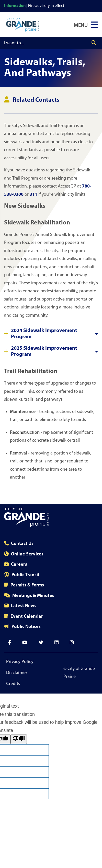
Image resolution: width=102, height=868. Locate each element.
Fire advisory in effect (46, 6)
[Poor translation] (19, 739)
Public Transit (26, 575)
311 (33, 195)
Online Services (27, 554)
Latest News (24, 606)
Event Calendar (27, 617)
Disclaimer (17, 673)
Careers (19, 565)
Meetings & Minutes (33, 596)
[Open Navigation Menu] (86, 25)
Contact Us (22, 544)
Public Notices (26, 627)
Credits (13, 684)
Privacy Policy (20, 662)
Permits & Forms (27, 585)
